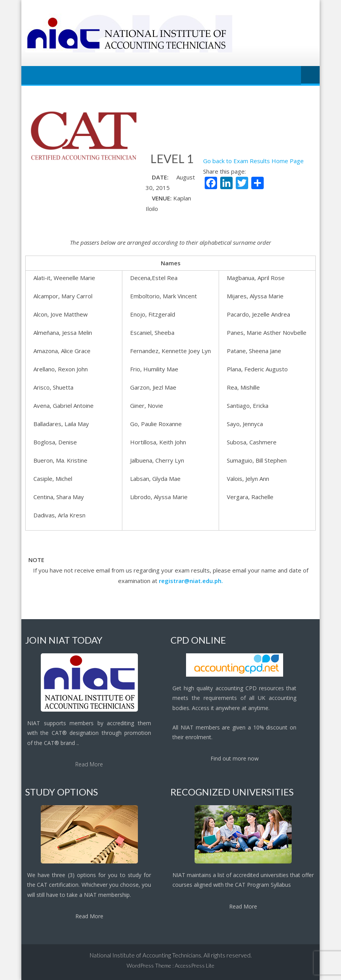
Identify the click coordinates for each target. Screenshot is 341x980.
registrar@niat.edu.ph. (191, 581)
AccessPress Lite (195, 965)
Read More (89, 764)
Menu (310, 75)
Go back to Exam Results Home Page (253, 161)
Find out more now (235, 758)
